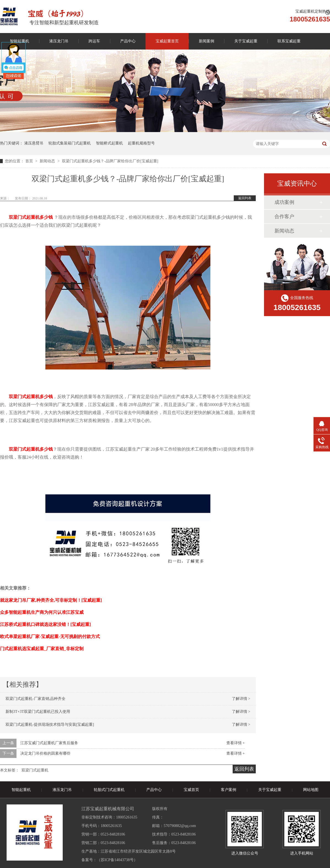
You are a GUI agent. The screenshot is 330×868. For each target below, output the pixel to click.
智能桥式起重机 (109, 143)
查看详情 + (236, 743)
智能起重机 (21, 790)
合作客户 (284, 217)
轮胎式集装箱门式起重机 (70, 143)
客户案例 (229, 790)
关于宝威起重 (246, 41)
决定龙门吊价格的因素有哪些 (45, 753)
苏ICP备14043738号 (117, 860)
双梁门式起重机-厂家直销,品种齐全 (35, 699)
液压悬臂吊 (34, 143)
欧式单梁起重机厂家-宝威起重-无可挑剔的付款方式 (50, 636)
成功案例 (284, 202)
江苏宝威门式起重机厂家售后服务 (49, 743)
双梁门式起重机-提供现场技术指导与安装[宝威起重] (50, 725)
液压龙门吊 (59, 41)
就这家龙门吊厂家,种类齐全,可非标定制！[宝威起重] (51, 600)
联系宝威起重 (289, 41)
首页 (30, 161)
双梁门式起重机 (35, 770)
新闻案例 (207, 41)
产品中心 (128, 41)
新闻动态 (48, 161)
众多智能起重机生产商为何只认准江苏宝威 (42, 612)
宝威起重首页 (167, 41)
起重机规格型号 (141, 143)
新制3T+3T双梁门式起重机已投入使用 (38, 712)
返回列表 (245, 198)
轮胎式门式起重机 (109, 790)
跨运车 (94, 41)
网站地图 (311, 790)
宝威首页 (191, 790)
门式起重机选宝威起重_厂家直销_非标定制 (42, 649)
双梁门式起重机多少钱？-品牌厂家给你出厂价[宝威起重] (110, 161)
